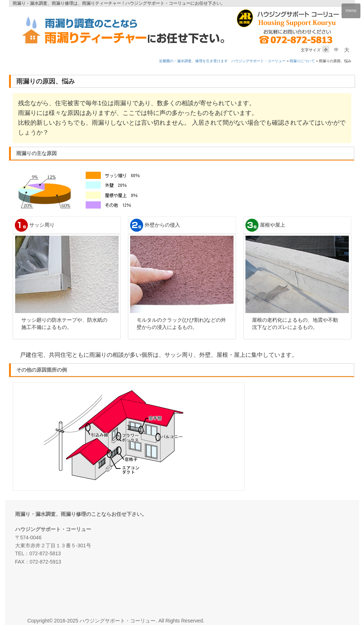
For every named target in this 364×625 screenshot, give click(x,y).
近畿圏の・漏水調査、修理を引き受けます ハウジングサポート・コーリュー (222, 61)
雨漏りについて (302, 61)
